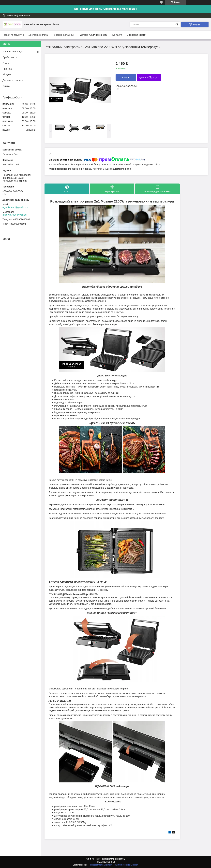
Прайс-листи (10, 57)
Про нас (7, 69)
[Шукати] (177, 25)
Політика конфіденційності (126, 865)
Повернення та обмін (64, 35)
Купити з (149, 77)
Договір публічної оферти (94, 35)
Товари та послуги (12, 35)
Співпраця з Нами (137, 35)
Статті (6, 63)
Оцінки (6, 86)
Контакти (117, 35)
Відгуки (7, 74)
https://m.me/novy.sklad (15, 215)
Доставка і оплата (38, 35)
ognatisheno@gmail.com (15, 207)
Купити (126, 77)
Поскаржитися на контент (100, 865)
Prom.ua (121, 859)
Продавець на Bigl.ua (105, 862)
